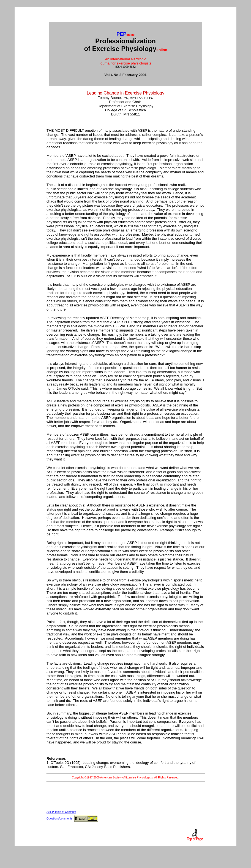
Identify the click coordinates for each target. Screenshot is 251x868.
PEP (121, 34)
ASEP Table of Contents (61, 812)
